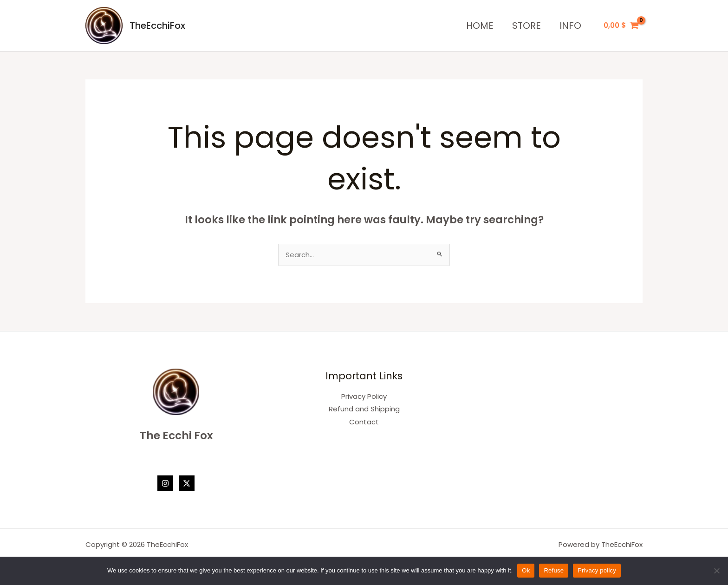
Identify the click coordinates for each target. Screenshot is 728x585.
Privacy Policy (364, 397)
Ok (526, 570)
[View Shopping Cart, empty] (621, 26)
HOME (480, 26)
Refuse (554, 570)
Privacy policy (597, 570)
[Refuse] (716, 571)
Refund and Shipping (364, 410)
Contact (364, 423)
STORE (526, 26)
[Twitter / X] (187, 484)
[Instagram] (165, 484)
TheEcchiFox (157, 26)
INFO (570, 26)
